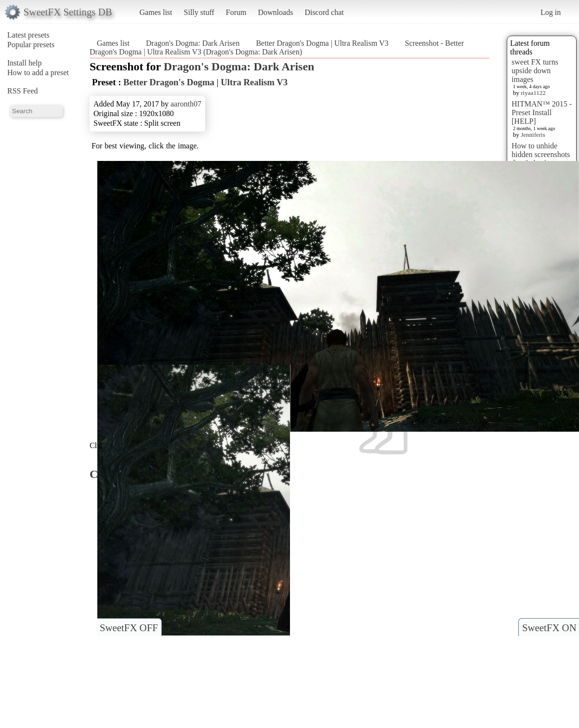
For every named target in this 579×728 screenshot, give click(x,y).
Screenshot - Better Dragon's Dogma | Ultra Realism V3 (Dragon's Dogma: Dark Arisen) (277, 47)
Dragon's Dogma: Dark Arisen (193, 43)
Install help (25, 63)
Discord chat (324, 12)
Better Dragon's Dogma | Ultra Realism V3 (322, 43)
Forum (236, 12)
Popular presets (31, 45)
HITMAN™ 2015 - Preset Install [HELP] (542, 113)
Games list (156, 12)
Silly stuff (199, 12)
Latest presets (28, 35)
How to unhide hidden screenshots (541, 150)
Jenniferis (533, 135)
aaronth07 (186, 104)
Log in (551, 12)
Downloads (275, 12)
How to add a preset (38, 73)
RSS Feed (23, 91)
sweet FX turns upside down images (535, 71)
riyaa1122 (533, 93)
